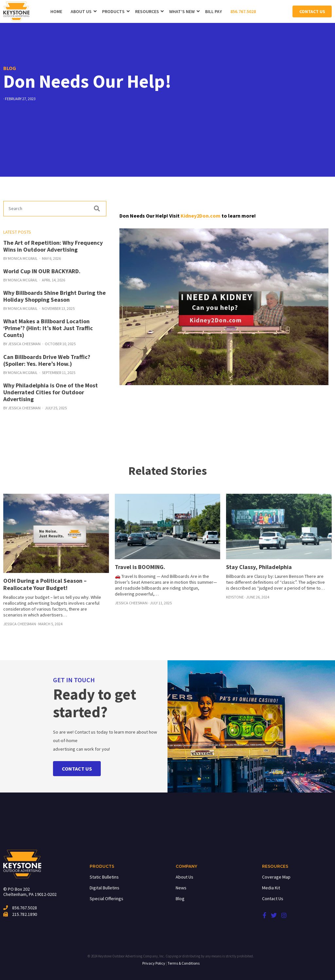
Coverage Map (276, 877)
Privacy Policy (154, 963)
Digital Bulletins (105, 888)
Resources (147, 11)
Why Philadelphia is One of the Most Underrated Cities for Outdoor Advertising (51, 392)
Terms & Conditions (184, 963)
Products (113, 11)
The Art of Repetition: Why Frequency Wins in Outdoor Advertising (53, 246)
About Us (81, 11)
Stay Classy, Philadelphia (259, 567)
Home (56, 11)
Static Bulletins (104, 877)
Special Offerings (106, 899)
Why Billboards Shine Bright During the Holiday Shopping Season (54, 296)
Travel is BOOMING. (140, 567)
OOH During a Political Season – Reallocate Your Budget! (45, 584)
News (181, 888)
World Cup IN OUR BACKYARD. (42, 271)
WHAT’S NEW (182, 11)
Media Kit (271, 888)
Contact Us (312, 11)
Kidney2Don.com (201, 216)
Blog (180, 899)
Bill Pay (213, 11)
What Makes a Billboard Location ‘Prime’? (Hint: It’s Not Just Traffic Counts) (48, 328)
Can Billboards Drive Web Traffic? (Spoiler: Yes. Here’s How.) (47, 360)
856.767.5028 (243, 11)
